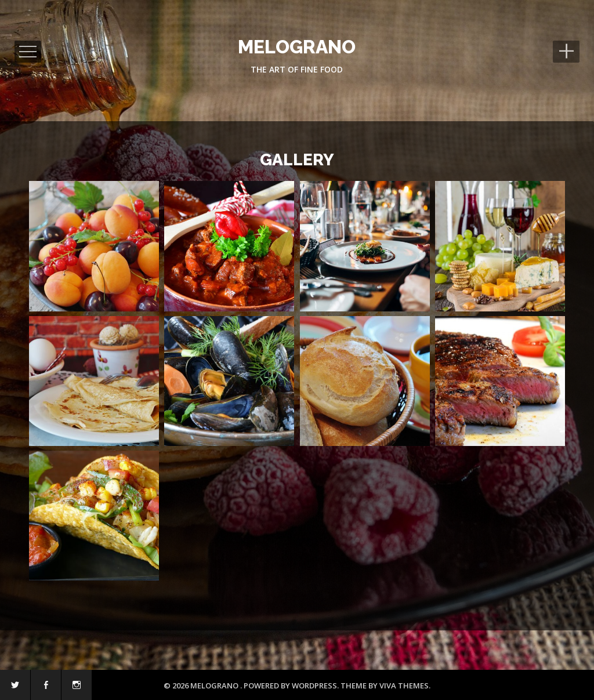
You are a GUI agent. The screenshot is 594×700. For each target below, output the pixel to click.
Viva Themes (404, 686)
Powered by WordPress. (292, 686)
